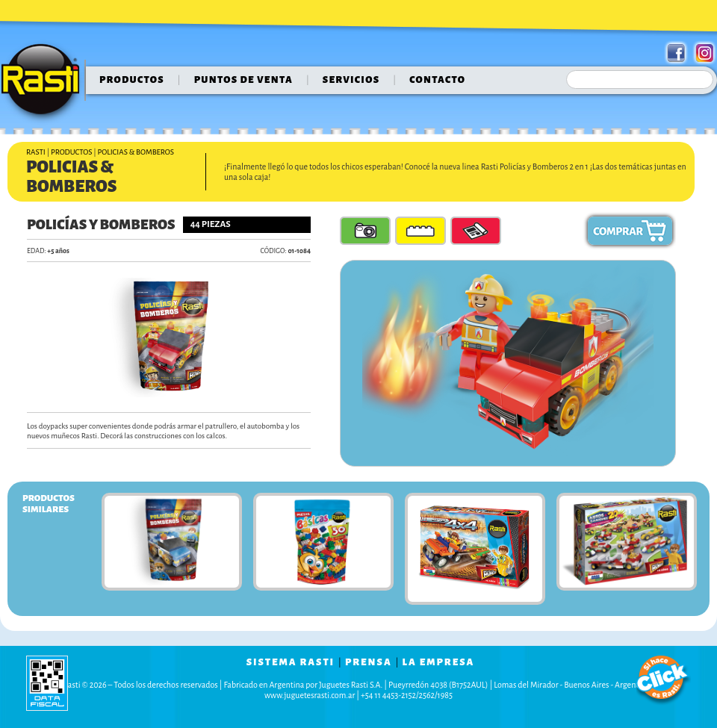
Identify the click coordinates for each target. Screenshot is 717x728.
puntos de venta (243, 80)
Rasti (45, 83)
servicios (351, 80)
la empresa (439, 662)
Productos (132, 80)
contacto (437, 80)
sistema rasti (291, 662)
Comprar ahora (630, 231)
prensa (369, 662)
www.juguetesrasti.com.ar (310, 695)
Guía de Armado (476, 231)
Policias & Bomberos (136, 152)
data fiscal (47, 683)
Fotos (365, 231)
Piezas (420, 231)
